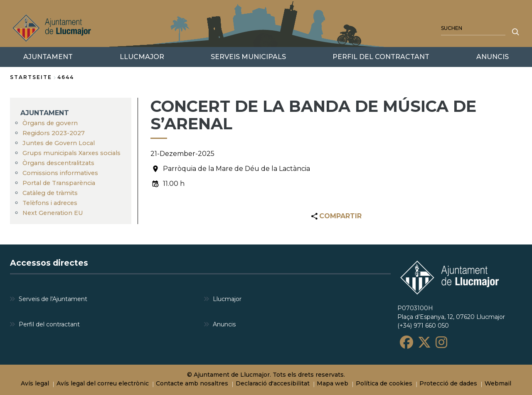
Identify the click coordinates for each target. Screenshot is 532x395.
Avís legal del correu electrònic (103, 383)
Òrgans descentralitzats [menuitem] (58, 163)
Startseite (31, 77)
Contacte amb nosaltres (192, 383)
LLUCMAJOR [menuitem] (142, 57)
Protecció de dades (448, 383)
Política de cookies (384, 383)
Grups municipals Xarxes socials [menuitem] (71, 153)
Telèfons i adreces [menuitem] (50, 203)
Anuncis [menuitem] (224, 324)
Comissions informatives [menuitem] (60, 173)
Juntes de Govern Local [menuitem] (59, 143)
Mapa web (332, 383)
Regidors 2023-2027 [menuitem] (54, 133)
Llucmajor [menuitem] (227, 299)
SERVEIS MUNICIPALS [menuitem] (248, 57)
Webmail (498, 383)
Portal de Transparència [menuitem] (59, 183)
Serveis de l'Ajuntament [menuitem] (53, 299)
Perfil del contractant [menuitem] (49, 324)
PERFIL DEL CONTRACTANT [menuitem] (381, 57)
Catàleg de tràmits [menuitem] (50, 193)
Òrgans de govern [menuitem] (50, 123)
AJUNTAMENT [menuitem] (45, 113)
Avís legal (35, 383)
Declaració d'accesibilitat (273, 383)
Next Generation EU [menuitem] (53, 213)
